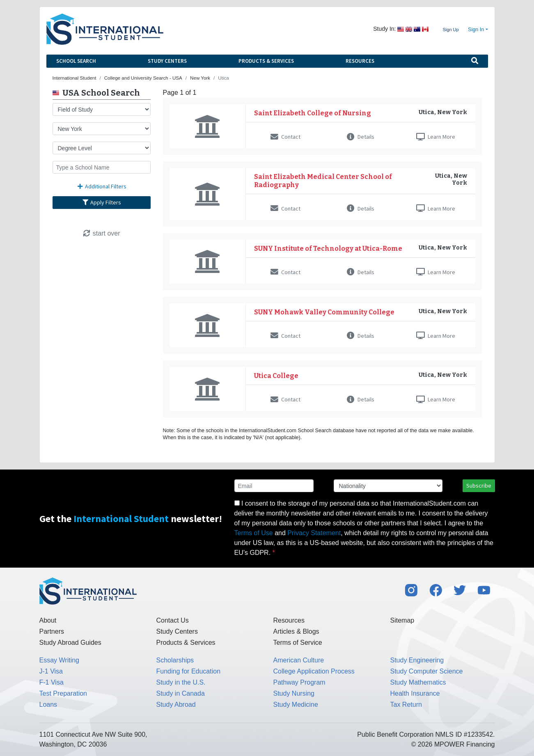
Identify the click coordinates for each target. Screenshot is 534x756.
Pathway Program (299, 682)
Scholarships (175, 660)
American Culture (299, 660)
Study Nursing (294, 693)
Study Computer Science (427, 671)
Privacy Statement (314, 533)
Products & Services (266, 61)
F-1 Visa (52, 682)
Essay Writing (60, 660)
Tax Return (406, 704)
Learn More (436, 137)
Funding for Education (189, 671)
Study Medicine (296, 704)
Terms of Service (298, 643)
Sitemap (402, 620)
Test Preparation (63, 693)
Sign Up (450, 30)
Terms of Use (254, 533)
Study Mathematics (418, 682)
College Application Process (314, 671)
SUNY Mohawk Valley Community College (324, 312)
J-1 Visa (51, 671)
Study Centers (167, 61)
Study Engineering (417, 660)
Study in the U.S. (181, 682)
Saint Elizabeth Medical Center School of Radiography (323, 181)
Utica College (276, 376)
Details (361, 137)
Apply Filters (101, 202)
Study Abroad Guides (70, 643)
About (48, 620)
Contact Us (173, 620)
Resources (360, 61)
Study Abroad (176, 704)
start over (101, 233)
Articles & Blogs (296, 631)
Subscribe (479, 486)
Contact (285, 137)
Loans (48, 704)
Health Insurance (415, 693)
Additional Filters (101, 186)
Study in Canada (181, 693)
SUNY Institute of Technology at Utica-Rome (328, 249)
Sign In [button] (476, 30)
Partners (52, 631)
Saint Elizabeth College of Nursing (313, 113)
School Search (76, 61)
